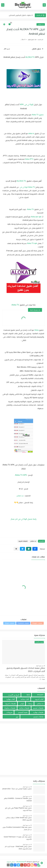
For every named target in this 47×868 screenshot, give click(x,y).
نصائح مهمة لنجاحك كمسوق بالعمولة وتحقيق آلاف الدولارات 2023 (26, 670)
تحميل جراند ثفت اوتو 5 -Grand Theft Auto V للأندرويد (18, 838)
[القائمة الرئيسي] (44, 5)
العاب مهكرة (11, 699)
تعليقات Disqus (9, 623)
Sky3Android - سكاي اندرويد (16, 862)
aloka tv (31, 134)
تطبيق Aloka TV (38, 115)
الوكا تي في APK (26, 104)
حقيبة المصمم (23, 712)
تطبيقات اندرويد (23, 541)
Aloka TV (32, 187)
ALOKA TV (30, 57)
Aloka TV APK (21, 475)
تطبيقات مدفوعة (10, 708)
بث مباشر (41, 24)
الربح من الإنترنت (14, 695)
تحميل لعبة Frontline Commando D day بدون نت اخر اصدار (17, 828)
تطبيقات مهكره (38, 712)
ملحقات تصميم (38, 717)
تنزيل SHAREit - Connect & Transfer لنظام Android (18, 800)
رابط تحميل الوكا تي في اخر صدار (23, 519)
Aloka (36, 330)
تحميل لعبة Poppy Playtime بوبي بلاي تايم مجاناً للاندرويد (18, 809)
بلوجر (22, 704)
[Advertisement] (23, 749)
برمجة (30, 704)
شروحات (9, 712)
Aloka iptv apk (36, 217)
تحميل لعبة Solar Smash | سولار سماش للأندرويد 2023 (19, 819)
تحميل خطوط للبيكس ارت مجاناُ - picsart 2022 (17, 789)
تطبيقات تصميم (38, 708)
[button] (35, 549)
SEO (28, 695)
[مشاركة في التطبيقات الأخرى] (16, 549)
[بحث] (3, 5)
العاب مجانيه (25, 699)
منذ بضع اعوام (40, 666)
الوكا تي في (24, 187)
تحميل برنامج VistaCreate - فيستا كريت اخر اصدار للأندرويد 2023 (18, 848)
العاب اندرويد (39, 699)
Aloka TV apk (32, 243)
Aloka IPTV (29, 159)
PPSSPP (40, 695)
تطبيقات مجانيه (24, 708)
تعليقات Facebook (23, 623)
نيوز (17, 717)
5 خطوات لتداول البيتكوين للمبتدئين (21, 15)
